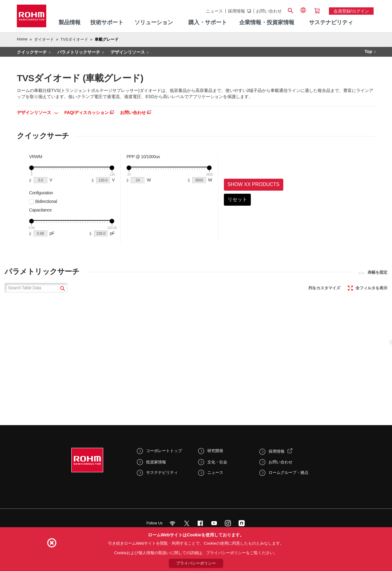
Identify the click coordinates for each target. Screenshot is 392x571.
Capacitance (40, 210)
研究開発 (215, 451)
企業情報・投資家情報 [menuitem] (267, 22)
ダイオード (44, 39)
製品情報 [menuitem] (70, 22)
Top (368, 51)
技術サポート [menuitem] (107, 22)
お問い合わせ (269, 11)
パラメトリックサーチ (79, 52)
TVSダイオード (74, 39)
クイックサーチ (32, 52)
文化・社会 (217, 462)
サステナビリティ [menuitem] (331, 22)
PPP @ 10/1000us (143, 157)
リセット (237, 199)
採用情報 (236, 11)
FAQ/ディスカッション (89, 112)
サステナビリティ (162, 472)
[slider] (31, 168)
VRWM (36, 157)
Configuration (41, 193)
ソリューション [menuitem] (154, 22)
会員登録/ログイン (351, 11)
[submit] (62, 289)
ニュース (214, 11)
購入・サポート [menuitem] (208, 22)
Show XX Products (254, 184)
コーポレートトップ (164, 451)
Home (22, 39)
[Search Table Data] (36, 288)
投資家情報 (156, 462)
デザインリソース (128, 52)
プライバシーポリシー (196, 563)
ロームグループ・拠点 (288, 472)
